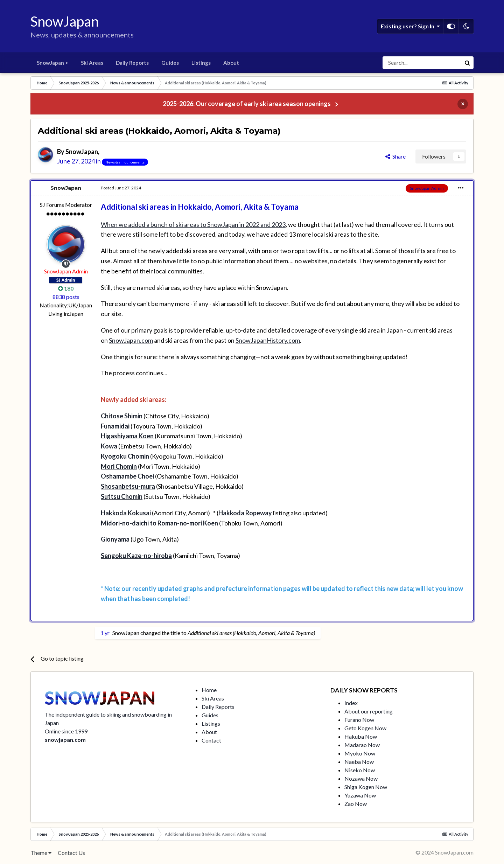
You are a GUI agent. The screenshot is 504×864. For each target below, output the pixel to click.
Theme (41, 853)
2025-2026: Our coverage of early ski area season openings (247, 104)
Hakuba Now (361, 736)
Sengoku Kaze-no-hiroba (136, 556)
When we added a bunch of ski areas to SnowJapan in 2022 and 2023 (193, 224)
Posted (121, 188)
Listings (201, 63)
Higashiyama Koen (127, 436)
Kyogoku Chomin (125, 456)
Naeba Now (359, 762)
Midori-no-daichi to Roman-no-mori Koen (159, 523)
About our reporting (369, 711)
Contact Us (71, 853)
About (231, 63)
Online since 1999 (66, 731)
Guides (170, 63)
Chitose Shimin (122, 416)
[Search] (422, 63)
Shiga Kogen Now (366, 787)
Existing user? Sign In (410, 26)
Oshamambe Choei (127, 476)
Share (395, 156)
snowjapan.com (65, 740)
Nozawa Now (361, 778)
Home (209, 690)
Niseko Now (360, 770)
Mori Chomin (119, 466)
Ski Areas (92, 63)
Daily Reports (132, 63)
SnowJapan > (52, 63)
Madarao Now (362, 745)
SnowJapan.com (131, 340)
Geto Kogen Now (365, 728)
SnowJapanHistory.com (268, 340)
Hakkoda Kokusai (126, 513)
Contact (211, 740)
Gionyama (115, 539)
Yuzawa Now (360, 795)
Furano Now (359, 720)
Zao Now (356, 804)
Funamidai (115, 426)
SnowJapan (82, 152)
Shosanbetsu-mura (128, 486)
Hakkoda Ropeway (245, 513)
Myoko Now (360, 753)
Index (351, 703)
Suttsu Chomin (122, 496)
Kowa (109, 446)
